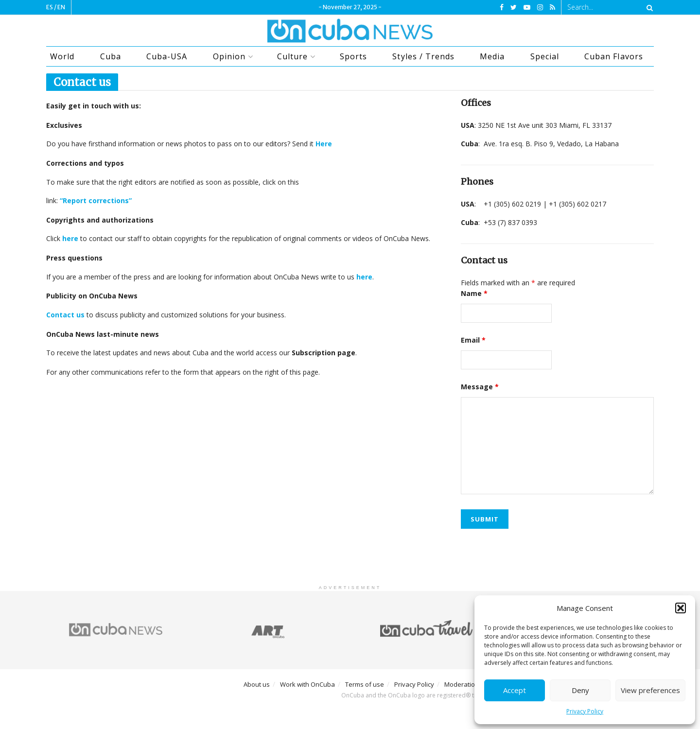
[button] (681, 608)
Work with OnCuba (307, 684)
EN (61, 7)
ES (50, 7)
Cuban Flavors (613, 56)
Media (492, 56)
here (364, 277)
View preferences (650, 690)
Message (480, 387)
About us (257, 684)
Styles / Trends (423, 56)
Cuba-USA (167, 56)
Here (324, 144)
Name (474, 293)
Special (545, 56)
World (62, 56)
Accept (515, 690)
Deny (580, 690)
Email (473, 340)
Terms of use (365, 684)
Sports (353, 56)
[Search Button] (648, 7)
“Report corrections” (96, 200)
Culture (292, 56)
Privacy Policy (585, 711)
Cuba (111, 56)
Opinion (229, 56)
